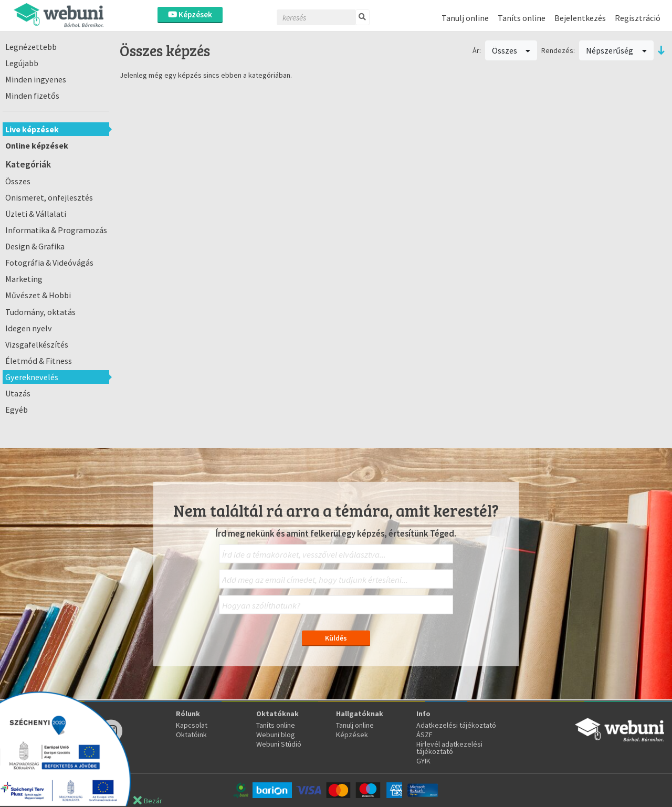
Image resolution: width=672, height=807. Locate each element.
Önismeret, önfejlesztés (49, 197)
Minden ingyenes (36, 79)
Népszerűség (616, 50)
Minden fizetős (32, 96)
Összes (18, 181)
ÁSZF (424, 735)
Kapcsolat (192, 725)
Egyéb (17, 410)
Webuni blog (276, 735)
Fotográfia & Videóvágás (49, 263)
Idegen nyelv (29, 328)
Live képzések (32, 129)
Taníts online (522, 18)
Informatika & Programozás (56, 230)
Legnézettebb (31, 47)
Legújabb (22, 63)
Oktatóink (191, 735)
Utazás (18, 393)
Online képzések (37, 145)
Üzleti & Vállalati (36, 214)
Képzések (190, 14)
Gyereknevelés (32, 377)
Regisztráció (638, 18)
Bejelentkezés (580, 18)
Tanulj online (465, 18)
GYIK (423, 761)
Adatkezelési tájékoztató (456, 725)
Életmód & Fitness (39, 361)
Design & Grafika (35, 246)
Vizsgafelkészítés (37, 344)
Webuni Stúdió (279, 744)
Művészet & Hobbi (38, 295)
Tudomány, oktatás (40, 312)
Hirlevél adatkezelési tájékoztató (449, 748)
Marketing (24, 279)
